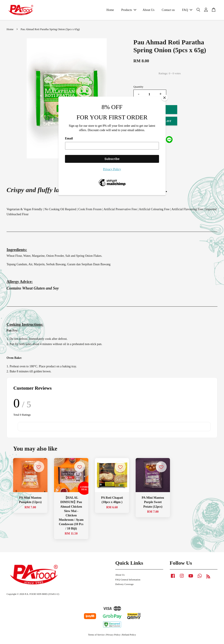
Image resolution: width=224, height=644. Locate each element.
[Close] (164, 98)
